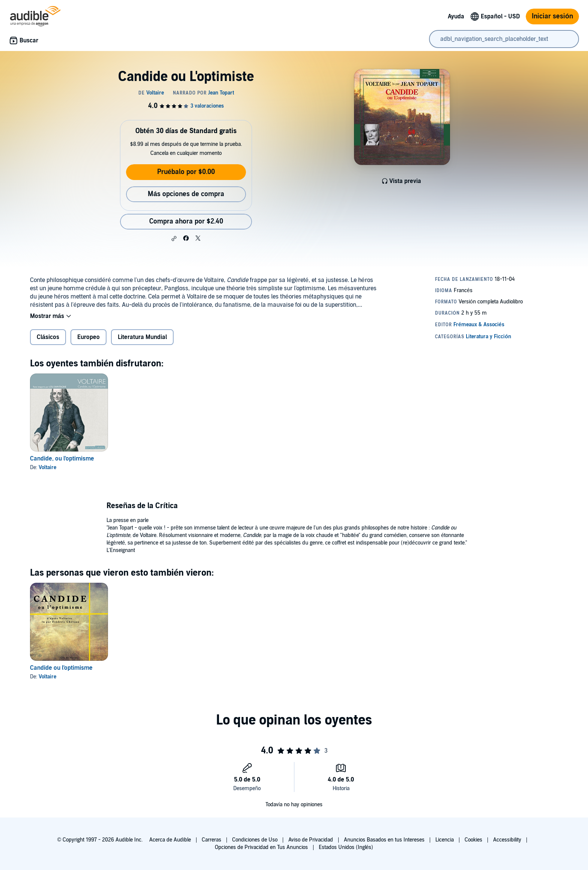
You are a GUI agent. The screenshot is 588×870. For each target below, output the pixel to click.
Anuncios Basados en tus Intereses (384, 840)
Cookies (473, 840)
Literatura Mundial (142, 337)
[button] (174, 238)
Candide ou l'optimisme (61, 668)
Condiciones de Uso (255, 840)
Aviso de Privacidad (311, 840)
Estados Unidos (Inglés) (346, 847)
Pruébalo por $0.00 (186, 172)
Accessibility (507, 840)
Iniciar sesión (552, 16)
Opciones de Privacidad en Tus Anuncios (261, 847)
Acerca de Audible (170, 840)
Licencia (445, 840)
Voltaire (47, 467)
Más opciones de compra (186, 194)
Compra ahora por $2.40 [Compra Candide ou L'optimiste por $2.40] (186, 221)
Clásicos (48, 337)
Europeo (88, 337)
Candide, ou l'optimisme (62, 459)
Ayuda (456, 16)
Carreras (211, 840)
